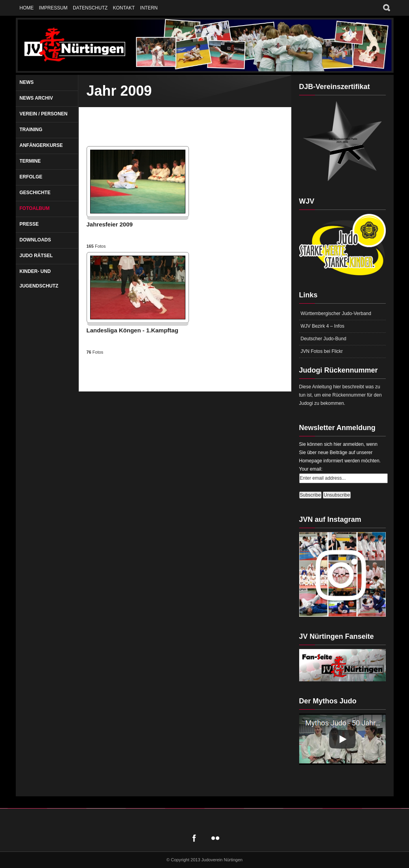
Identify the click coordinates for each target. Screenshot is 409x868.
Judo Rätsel (36, 256)
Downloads (35, 240)
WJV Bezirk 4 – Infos (323, 326)
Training (31, 130)
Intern (149, 8)
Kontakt (124, 8)
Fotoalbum (35, 208)
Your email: (311, 469)
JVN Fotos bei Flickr (322, 351)
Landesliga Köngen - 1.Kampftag (132, 330)
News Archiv (36, 98)
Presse (29, 224)
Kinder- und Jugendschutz (39, 279)
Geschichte (35, 193)
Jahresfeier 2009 (110, 224)
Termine (30, 161)
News (27, 82)
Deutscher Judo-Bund (324, 339)
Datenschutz (90, 8)
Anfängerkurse (41, 145)
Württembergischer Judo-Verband (336, 313)
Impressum (53, 8)
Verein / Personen (44, 114)
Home (27, 8)
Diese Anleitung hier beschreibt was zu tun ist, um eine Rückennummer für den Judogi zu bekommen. (341, 395)
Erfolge (31, 177)
